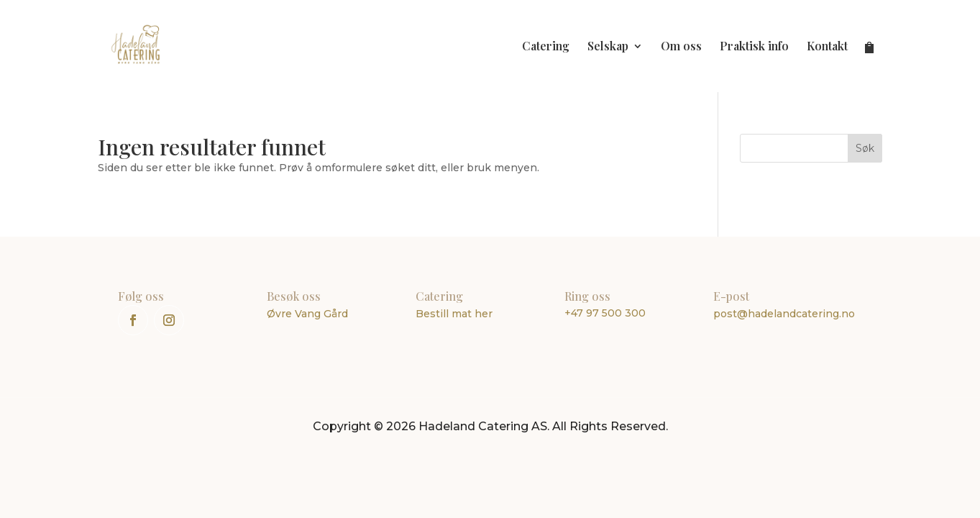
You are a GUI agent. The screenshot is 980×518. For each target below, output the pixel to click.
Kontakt (827, 47)
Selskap (608, 47)
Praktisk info (754, 47)
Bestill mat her (454, 314)
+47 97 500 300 (605, 313)
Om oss (681, 47)
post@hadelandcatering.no (784, 314)
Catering (546, 47)
